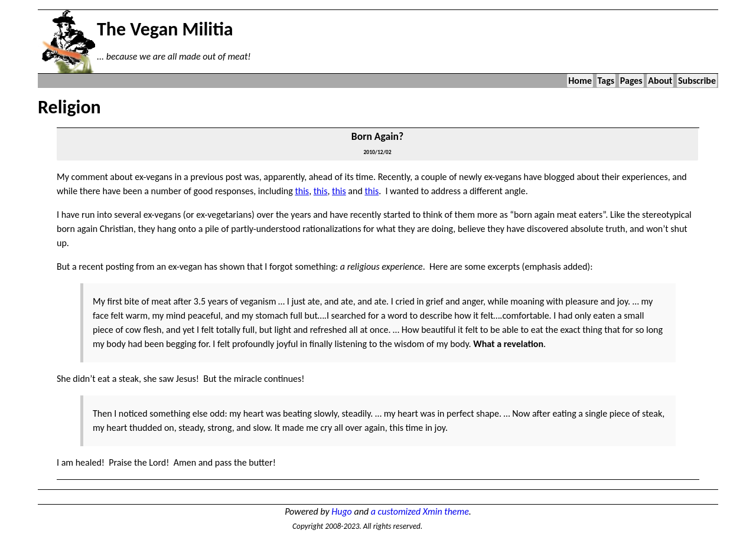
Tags (606, 81)
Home (580, 81)
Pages (631, 81)
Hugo (342, 511)
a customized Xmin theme (420, 511)
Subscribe (697, 81)
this (302, 191)
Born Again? (377, 136)
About (660, 81)
